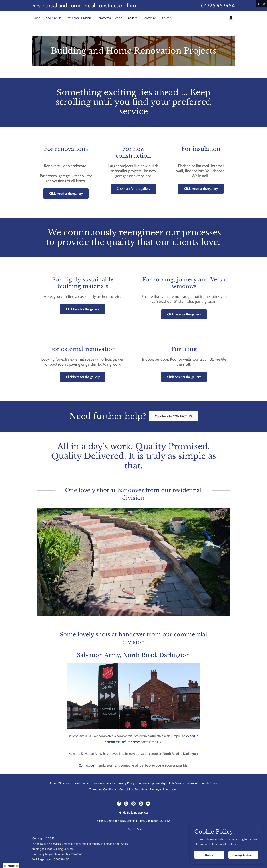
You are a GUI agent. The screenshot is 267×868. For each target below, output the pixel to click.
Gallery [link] (132, 18)
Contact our (87, 765)
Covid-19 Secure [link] (60, 783)
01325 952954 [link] (218, 6)
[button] (53, 18)
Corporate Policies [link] (104, 783)
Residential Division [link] (79, 18)
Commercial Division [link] (109, 18)
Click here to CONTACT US (173, 416)
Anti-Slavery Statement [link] (183, 783)
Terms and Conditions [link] (103, 789)
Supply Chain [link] (209, 783)
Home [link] (36, 18)
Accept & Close (243, 855)
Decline (209, 855)
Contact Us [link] (150, 18)
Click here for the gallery (66, 194)
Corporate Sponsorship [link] (152, 783)
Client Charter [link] (81, 783)
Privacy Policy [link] (126, 783)
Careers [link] (167, 18)
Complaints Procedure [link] (133, 789)
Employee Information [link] (164, 789)
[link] (119, 804)
